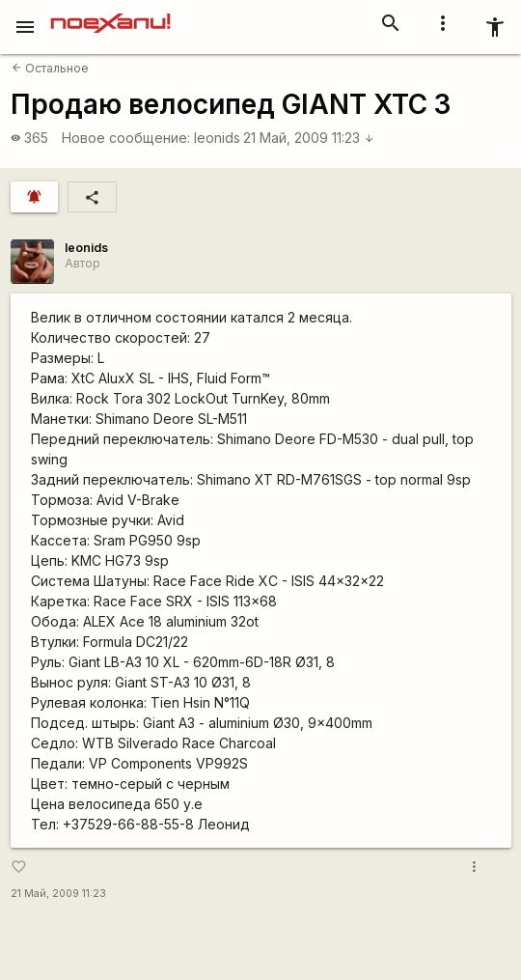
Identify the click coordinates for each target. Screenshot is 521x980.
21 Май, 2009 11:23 (309, 138)
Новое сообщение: (126, 138)
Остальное (50, 68)
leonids (217, 138)
